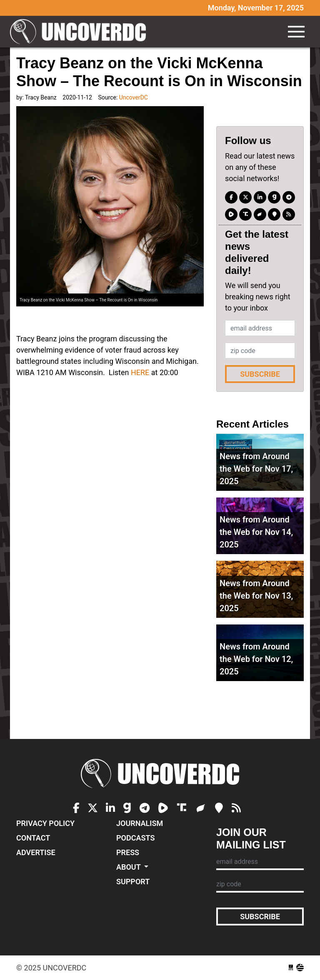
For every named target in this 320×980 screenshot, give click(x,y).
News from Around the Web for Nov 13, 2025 (256, 596)
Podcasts (135, 838)
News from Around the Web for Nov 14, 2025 (256, 532)
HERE (139, 372)
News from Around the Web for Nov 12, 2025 (256, 659)
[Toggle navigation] (296, 32)
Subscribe (260, 374)
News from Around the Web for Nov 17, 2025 (256, 469)
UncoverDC (81, 32)
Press (128, 852)
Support (133, 882)
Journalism (140, 823)
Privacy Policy (45, 823)
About (129, 867)
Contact (33, 838)
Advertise (36, 852)
